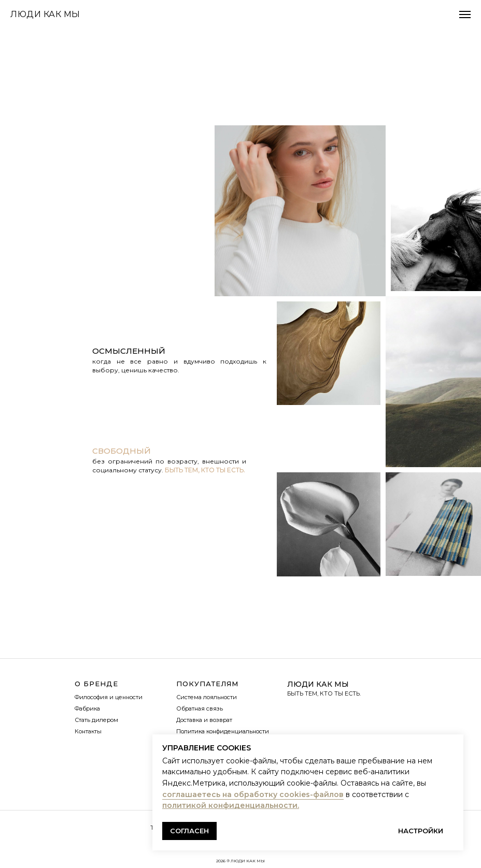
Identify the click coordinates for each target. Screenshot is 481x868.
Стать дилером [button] (96, 720)
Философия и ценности (109, 697)
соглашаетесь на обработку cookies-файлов (253, 794)
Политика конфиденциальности (223, 731)
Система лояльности (207, 697)
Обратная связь (200, 708)
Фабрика (87, 708)
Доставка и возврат (204, 720)
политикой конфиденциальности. (231, 805)
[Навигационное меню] (465, 15)
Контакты (88, 731)
